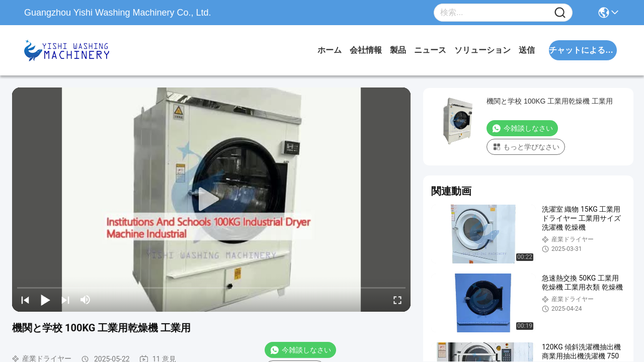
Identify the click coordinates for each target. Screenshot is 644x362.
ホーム (330, 50)
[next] (65, 300)
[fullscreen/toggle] (397, 300)
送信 (527, 50)
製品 (398, 50)
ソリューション (482, 50)
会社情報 (366, 50)
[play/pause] (45, 300)
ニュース (430, 50)
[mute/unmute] (86, 300)
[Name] (560, 13)
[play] (211, 200)
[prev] (25, 300)
